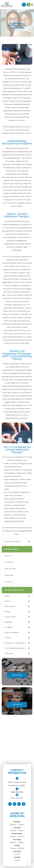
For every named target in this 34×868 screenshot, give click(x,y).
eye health (8, 627)
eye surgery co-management (15, 643)
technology (9, 653)
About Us (8, 556)
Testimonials (9, 575)
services (8, 612)
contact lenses (10, 617)
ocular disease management (15, 648)
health (7, 596)
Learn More (17, 675)
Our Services (9, 562)
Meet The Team (10, 569)
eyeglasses (8, 622)
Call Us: (24, 5)
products (8, 638)
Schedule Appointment (29, 5)
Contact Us (9, 582)
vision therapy (10, 606)
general (7, 601)
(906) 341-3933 (17, 792)
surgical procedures (12, 632)
